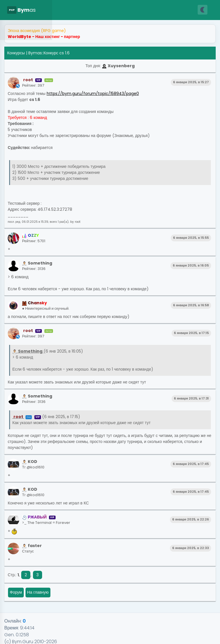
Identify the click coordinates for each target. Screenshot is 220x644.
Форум (16, 592)
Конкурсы (16, 53)
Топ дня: (110, 66)
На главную (38, 592)
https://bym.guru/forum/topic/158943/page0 (93, 94)
